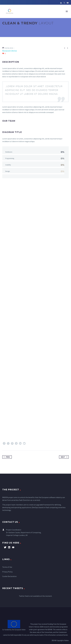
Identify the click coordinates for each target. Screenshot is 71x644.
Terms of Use (7, 567)
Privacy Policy (7, 572)
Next (64, 457)
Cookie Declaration (9, 576)
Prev (6, 457)
